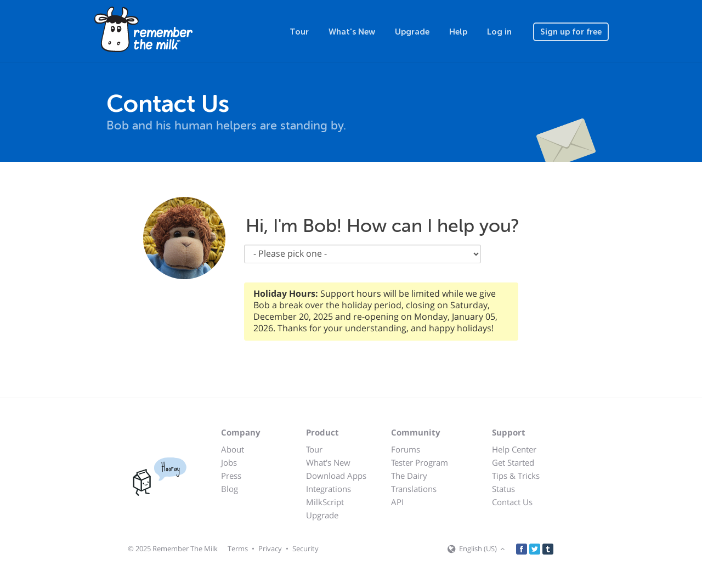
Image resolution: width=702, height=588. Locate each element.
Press (231, 476)
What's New (352, 32)
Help (458, 32)
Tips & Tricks (516, 476)
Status (503, 489)
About (233, 449)
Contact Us (512, 502)
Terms (238, 549)
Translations (414, 489)
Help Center (514, 449)
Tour (299, 32)
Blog (230, 489)
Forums (406, 449)
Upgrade (412, 32)
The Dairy (409, 476)
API (397, 502)
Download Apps (336, 476)
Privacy (270, 549)
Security (305, 549)
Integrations (329, 489)
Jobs (229, 462)
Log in (499, 32)
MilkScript (325, 502)
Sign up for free (571, 32)
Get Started (513, 462)
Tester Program (420, 462)
